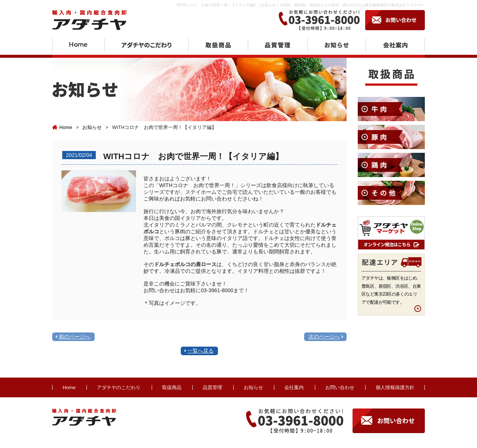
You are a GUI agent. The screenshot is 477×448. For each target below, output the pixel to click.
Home (62, 127)
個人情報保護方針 (395, 387)
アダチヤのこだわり (119, 387)
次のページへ (324, 337)
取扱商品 (172, 387)
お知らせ (92, 127)
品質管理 (212, 387)
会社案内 (294, 387)
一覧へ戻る (200, 351)
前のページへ (75, 337)
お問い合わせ (340, 387)
